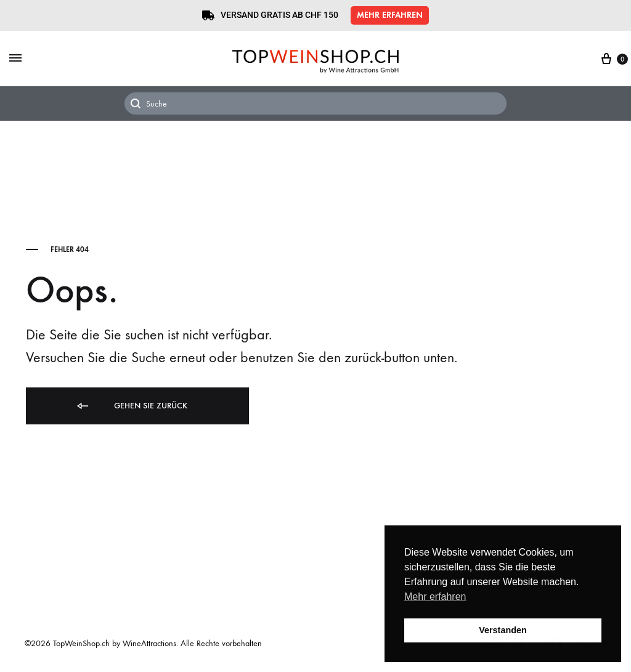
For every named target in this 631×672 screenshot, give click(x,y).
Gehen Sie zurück (131, 406)
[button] (390, 15)
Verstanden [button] (503, 630)
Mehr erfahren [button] (435, 597)
